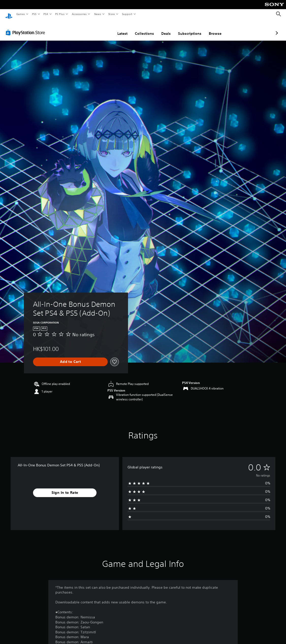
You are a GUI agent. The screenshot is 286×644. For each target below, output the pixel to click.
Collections (117, 29)
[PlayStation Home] (9, 14)
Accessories (79, 14)
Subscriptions (163, 29)
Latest (96, 29)
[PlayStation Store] (26, 28)
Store (111, 14)
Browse (188, 29)
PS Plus (60, 14)
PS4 (46, 14)
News (98, 14)
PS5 (34, 14)
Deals (139, 29)
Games (20, 14)
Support (127, 14)
